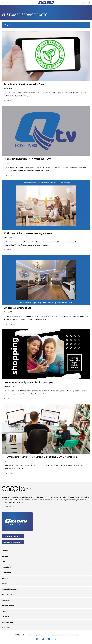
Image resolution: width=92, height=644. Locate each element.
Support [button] (5, 578)
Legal (36, 635)
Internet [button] (5, 556)
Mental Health (74, 635)
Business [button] (5, 584)
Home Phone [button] (6, 567)
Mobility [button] (5, 551)
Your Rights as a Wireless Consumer (58, 635)
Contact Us (6, 617)
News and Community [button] (10, 589)
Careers (5, 611)
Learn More (8, 506)
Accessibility (6, 600)
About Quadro (7, 595)
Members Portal (7, 622)
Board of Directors (8, 606)
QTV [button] (3, 562)
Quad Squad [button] (6, 573)
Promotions (6, 628)
